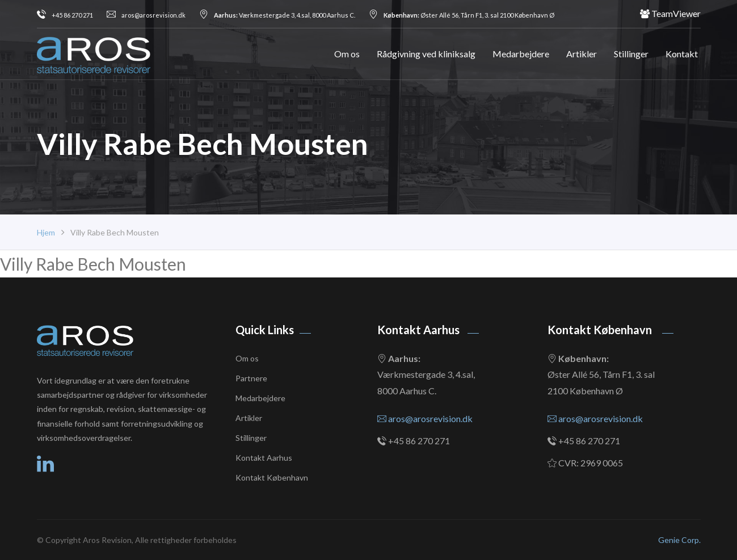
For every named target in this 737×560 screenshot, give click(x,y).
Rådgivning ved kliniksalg (426, 54)
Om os (347, 54)
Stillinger (631, 54)
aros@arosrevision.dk (146, 15)
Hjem (46, 232)
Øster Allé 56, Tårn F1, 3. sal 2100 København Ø (462, 15)
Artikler (582, 54)
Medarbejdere (521, 54)
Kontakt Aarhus (264, 458)
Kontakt (682, 54)
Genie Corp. (679, 540)
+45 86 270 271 (65, 15)
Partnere (251, 378)
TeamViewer (670, 14)
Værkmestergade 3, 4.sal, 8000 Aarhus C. (277, 15)
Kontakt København (272, 477)
